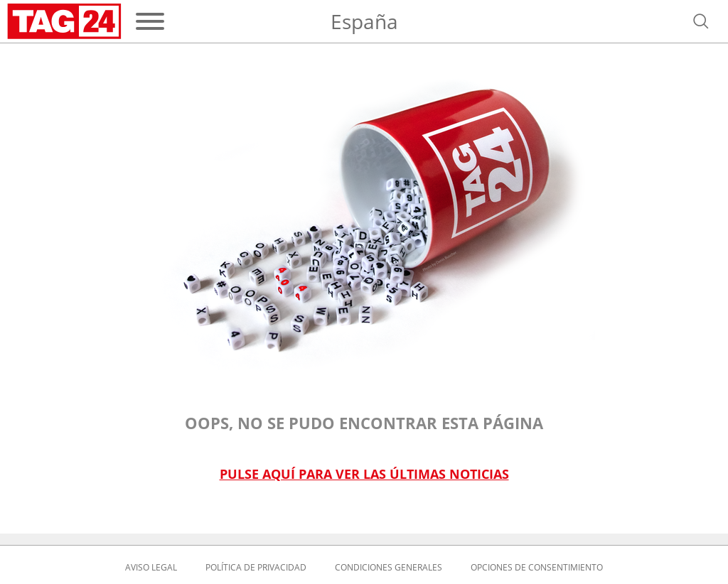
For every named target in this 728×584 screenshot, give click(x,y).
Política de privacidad (256, 568)
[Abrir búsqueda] (701, 21)
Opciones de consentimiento (537, 568)
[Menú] (150, 21)
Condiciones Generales (389, 568)
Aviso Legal (151, 568)
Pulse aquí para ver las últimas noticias (364, 474)
